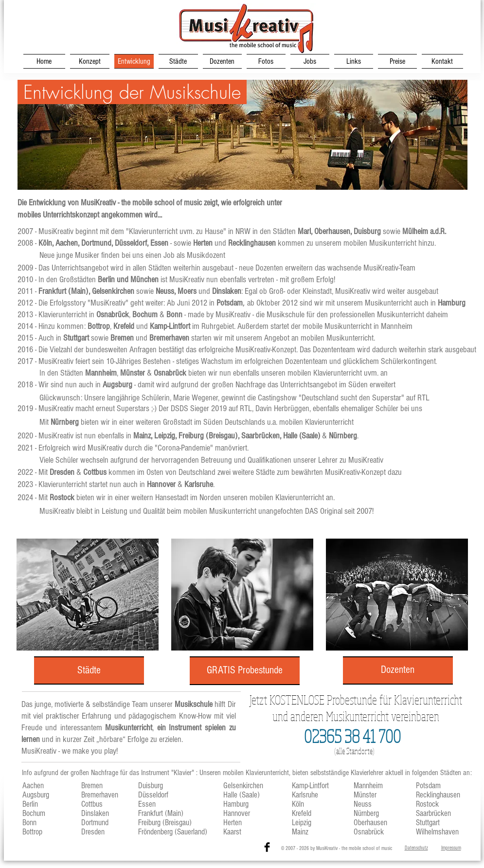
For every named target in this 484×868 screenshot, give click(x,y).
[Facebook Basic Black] (267, 847)
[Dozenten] (398, 670)
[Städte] (89, 670)
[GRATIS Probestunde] (245, 671)
